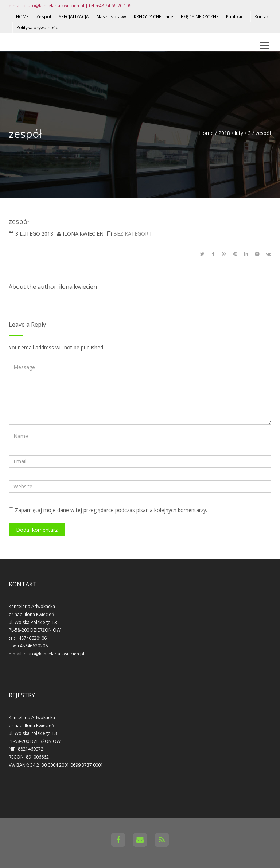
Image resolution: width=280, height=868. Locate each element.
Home (206, 133)
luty (239, 133)
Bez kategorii (132, 234)
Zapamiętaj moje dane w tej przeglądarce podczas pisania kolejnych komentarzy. (111, 510)
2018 (224, 133)
